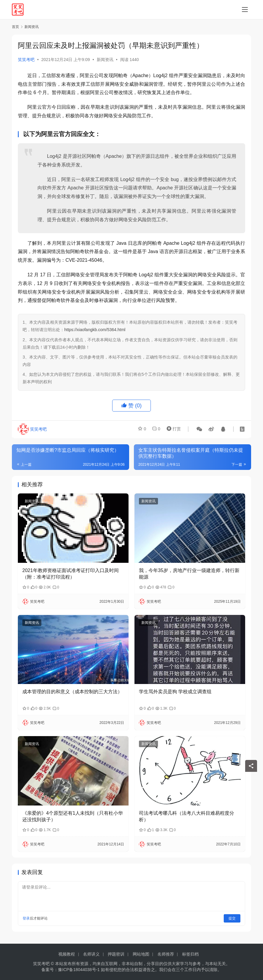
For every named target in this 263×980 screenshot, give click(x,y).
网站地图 (141, 954)
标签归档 (190, 954)
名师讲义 (91, 954)
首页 (15, 27)
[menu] (245, 10)
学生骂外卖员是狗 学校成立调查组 (175, 692)
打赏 (173, 429)
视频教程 (67, 954)
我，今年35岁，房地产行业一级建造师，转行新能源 (189, 574)
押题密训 (116, 954)
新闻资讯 (105, 60)
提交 (232, 918)
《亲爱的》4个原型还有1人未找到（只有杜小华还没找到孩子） (73, 816)
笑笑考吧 (26, 60)
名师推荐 (166, 954)
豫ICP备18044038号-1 (79, 970)
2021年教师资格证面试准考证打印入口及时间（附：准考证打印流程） (71, 574)
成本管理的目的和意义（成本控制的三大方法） (72, 692)
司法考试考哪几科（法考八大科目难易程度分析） (187, 816)
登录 (26, 918)
